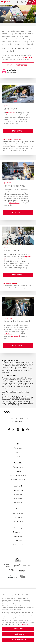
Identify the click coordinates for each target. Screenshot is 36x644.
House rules (18, 540)
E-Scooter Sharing (14, 203)
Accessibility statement (18, 479)
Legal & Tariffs (18, 486)
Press (18, 456)
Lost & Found (18, 517)
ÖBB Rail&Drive (11, 113)
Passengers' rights (18, 490)
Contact (11, 418)
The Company (18, 448)
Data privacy (18, 498)
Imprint (24, 418)
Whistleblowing (18, 467)
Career (18, 452)
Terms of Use (18, 494)
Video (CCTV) (18, 544)
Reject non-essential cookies (18, 640)
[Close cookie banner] (32, 592)
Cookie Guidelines (18, 502)
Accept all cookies (18, 629)
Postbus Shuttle (16, 336)
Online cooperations (18, 521)
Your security (18, 528)
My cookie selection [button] (18, 421)
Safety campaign (18, 532)
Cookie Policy (25, 624)
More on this (18, 131)
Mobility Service (18, 513)
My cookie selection (18, 634)
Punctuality (18, 471)
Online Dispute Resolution (18, 475)
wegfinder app (27, 57)
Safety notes (18, 536)
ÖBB (18, 444)
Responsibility (18, 463)
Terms (17, 418)
